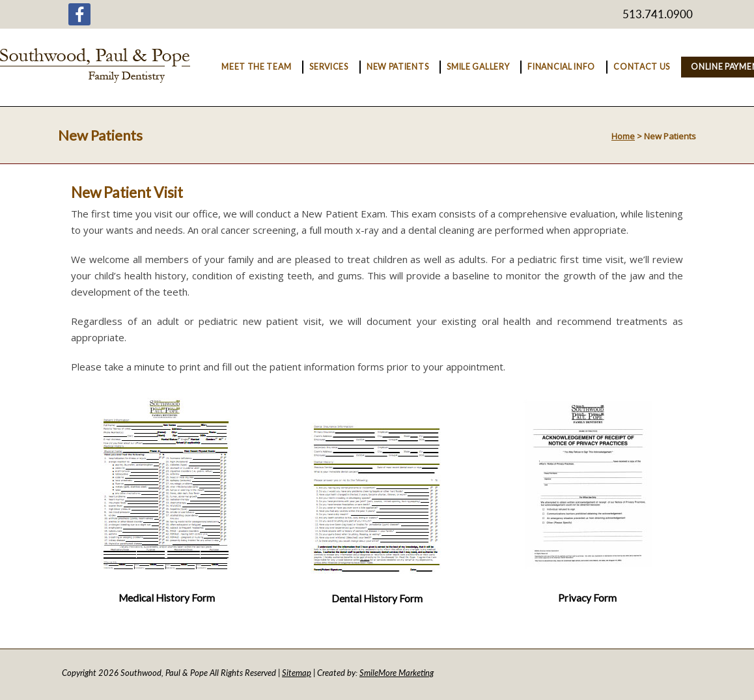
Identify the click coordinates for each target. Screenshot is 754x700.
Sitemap (297, 673)
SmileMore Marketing (397, 673)
